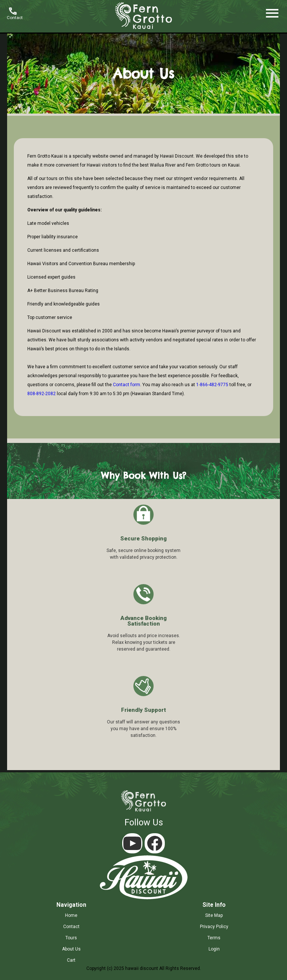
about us (71, 949)
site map (214, 915)
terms (214, 938)
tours (71, 938)
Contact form (126, 385)
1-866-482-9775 (212, 385)
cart (71, 960)
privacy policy (214, 927)
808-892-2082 (41, 394)
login (214, 949)
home (71, 915)
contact (71, 927)
